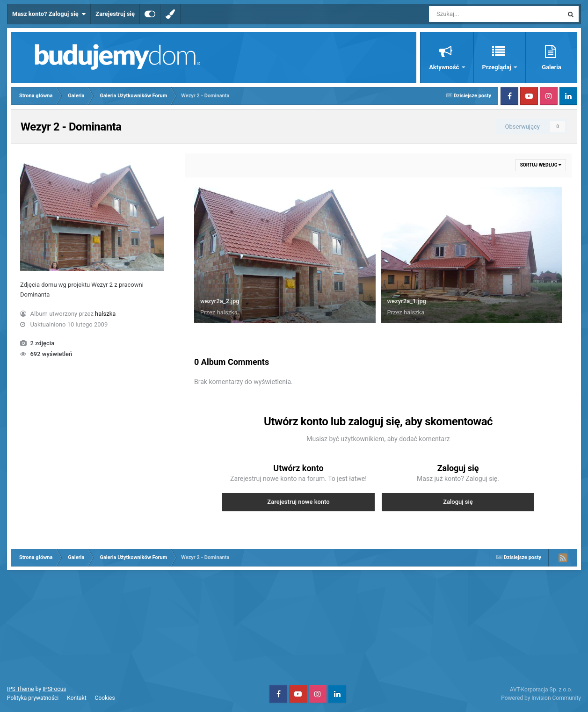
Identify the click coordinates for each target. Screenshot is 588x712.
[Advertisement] (294, 626)
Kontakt (76, 698)
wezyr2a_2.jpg (220, 301)
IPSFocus (54, 689)
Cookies (105, 698)
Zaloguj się (458, 502)
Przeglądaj (497, 67)
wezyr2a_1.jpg (407, 301)
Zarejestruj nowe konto (298, 502)
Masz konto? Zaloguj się (49, 14)
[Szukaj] (475, 14)
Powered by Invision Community (541, 698)
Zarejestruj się (115, 14)
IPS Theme (21, 689)
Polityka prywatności (33, 698)
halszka (105, 314)
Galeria (551, 67)
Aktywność (445, 67)
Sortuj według (541, 165)
